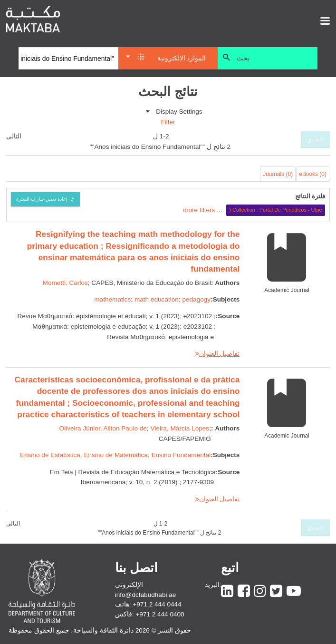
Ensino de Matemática (116, 455)
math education (157, 299)
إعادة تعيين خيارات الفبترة (42, 199)
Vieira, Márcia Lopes (180, 428)
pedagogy (196, 299)
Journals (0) (278, 174)
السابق (315, 139)
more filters (199, 210)
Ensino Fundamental (181, 455)
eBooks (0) (313, 174)
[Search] (68, 59)
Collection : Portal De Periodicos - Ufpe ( (275, 210)
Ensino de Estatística (50, 455)
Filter (168, 122)
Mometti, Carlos (65, 283)
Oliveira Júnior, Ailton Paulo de (103, 428)
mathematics (112, 299)
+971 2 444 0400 (160, 614)
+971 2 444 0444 (157, 604)
